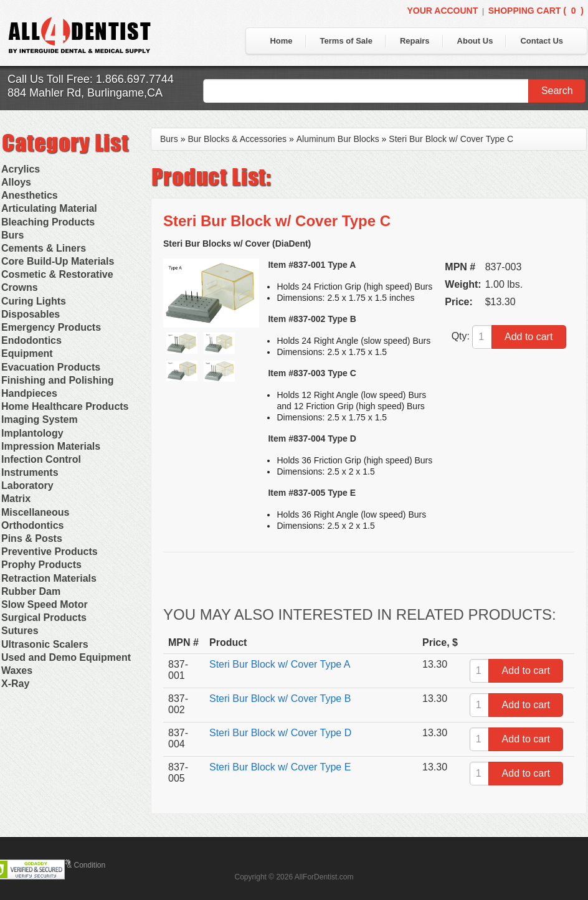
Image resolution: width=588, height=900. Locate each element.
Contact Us (542, 41)
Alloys (16, 182)
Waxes (17, 670)
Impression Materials (51, 446)
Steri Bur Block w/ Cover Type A (280, 664)
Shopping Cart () (536, 11)
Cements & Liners (44, 248)
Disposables (31, 314)
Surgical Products (44, 618)
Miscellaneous (35, 512)
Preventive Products (50, 552)
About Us (475, 41)
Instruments (30, 472)
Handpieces (29, 393)
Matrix (16, 499)
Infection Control (41, 459)
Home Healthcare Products (65, 406)
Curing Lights (34, 301)
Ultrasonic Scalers (45, 644)
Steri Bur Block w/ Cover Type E (280, 767)
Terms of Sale (346, 41)
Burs (12, 235)
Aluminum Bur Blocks (338, 139)
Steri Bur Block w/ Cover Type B (280, 699)
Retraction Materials (49, 578)
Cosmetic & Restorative (57, 274)
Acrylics (21, 169)
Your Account (442, 11)
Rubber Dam (31, 591)
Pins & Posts (32, 538)
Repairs (415, 41)
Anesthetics (30, 195)
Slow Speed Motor (45, 604)
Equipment (27, 353)
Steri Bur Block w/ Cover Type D (280, 733)
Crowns (20, 287)
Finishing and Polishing (57, 380)
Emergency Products (51, 327)
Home (281, 41)
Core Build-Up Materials (58, 261)
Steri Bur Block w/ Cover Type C (451, 139)
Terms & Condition (75, 865)
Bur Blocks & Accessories (237, 139)
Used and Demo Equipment (66, 657)
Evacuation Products (51, 367)
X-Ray (15, 684)
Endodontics (31, 340)
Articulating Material (49, 208)
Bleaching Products (48, 222)
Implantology (32, 433)
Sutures (20, 631)
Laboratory (27, 486)
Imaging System (40, 419)
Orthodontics (32, 525)
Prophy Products (41, 565)
